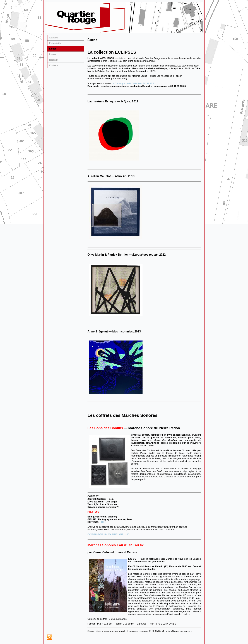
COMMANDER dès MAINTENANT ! (106, 534)
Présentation (56, 43)
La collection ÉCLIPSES (112, 52)
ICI (129, 534)
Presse (53, 54)
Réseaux (54, 60)
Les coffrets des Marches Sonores (123, 415)
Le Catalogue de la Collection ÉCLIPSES (133, 83)
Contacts (54, 65)
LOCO (103, 522)
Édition (53, 49)
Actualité (54, 38)
